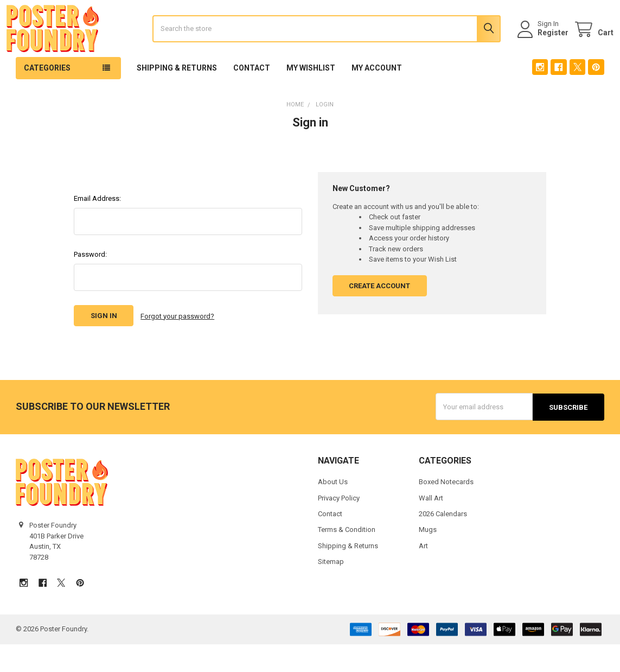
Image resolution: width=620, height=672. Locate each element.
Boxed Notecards (446, 510)
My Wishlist (311, 97)
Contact (252, 97)
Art (423, 574)
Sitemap (331, 590)
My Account (377, 97)
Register (544, 47)
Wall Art (431, 526)
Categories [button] (47, 97)
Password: (90, 284)
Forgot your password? (177, 345)
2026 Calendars (443, 542)
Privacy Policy (339, 526)
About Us (333, 510)
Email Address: (97, 228)
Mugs (428, 558)
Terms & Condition (347, 558)
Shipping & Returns (177, 97)
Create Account (379, 315)
